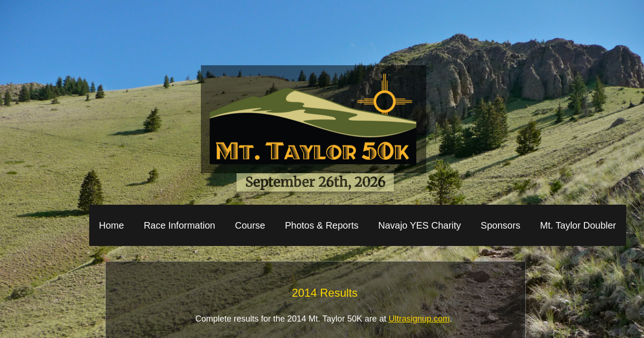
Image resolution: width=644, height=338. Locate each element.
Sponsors (501, 225)
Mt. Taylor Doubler (578, 225)
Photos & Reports (322, 225)
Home (111, 225)
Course (250, 225)
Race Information (179, 225)
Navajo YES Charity (420, 225)
